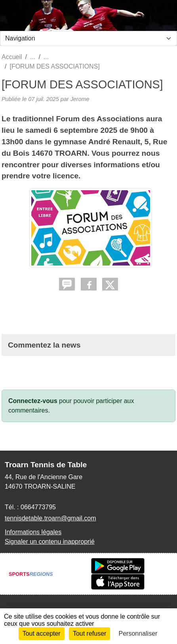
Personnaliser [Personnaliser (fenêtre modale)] (138, 633)
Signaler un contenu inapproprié (50, 542)
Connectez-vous (33, 401)
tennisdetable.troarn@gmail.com (50, 518)
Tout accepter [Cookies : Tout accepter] (42, 633)
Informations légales (33, 532)
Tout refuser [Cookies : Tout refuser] (89, 633)
